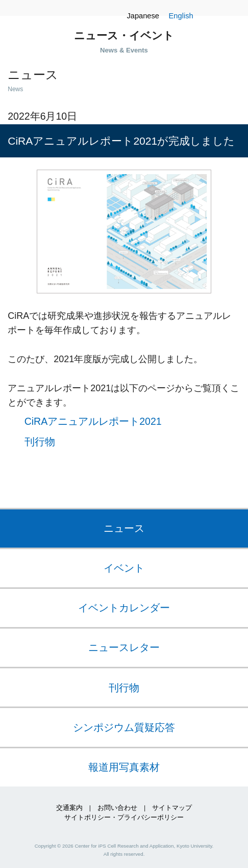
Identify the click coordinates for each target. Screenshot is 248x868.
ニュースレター (124, 647)
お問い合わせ (117, 808)
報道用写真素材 (124, 767)
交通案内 (69, 808)
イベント (124, 568)
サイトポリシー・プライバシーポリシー (124, 818)
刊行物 (40, 442)
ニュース (124, 528)
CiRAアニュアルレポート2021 (93, 420)
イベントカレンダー (124, 608)
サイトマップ (172, 808)
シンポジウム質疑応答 (124, 727)
